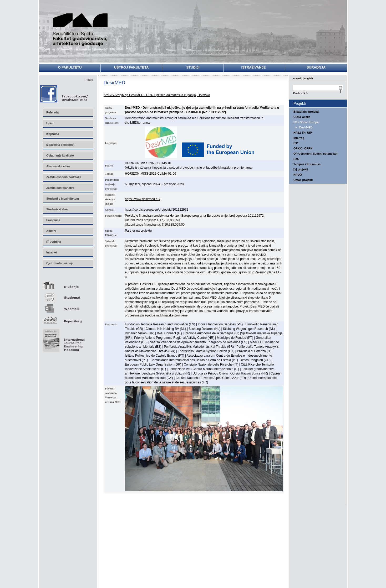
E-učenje (68, 283)
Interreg (299, 138)
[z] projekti (301, 169)
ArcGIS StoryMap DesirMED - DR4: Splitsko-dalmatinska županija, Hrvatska (157, 95)
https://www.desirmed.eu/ (143, 199)
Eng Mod (63, 339)
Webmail (68, 307)
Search (318, 92)
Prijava (89, 80)
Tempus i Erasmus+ (307, 164)
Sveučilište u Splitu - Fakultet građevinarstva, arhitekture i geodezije (80, 30)
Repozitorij (68, 319)
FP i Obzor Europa (306, 122)
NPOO (298, 175)
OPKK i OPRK (303, 148)
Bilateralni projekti (306, 112)
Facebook (64, 94)
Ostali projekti (303, 180)
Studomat (68, 295)
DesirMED (306, 127)
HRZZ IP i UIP (303, 133)
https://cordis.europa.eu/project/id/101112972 (157, 210)
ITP (296, 143)
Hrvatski (298, 79)
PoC (296, 159)
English (309, 79)
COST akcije (302, 117)
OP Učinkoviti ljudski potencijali (315, 154)
